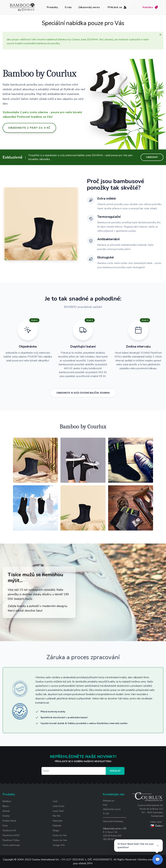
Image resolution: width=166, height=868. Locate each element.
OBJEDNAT (152, 157)
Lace (55, 801)
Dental (6, 811)
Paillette (57, 826)
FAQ (105, 805)
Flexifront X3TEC (11, 835)
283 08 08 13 (110, 839)
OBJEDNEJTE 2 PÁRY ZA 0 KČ (29, 128)
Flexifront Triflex (11, 840)
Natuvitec (58, 821)
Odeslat (115, 771)
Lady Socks (59, 806)
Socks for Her (60, 835)
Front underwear (11, 845)
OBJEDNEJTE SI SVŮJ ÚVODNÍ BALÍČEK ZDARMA (83, 393)
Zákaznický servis (89, 7)
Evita (5, 826)
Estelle (6, 816)
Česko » (157, 826)
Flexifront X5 (9, 831)
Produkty (53, 7)
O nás (68, 7)
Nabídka (150, 7)
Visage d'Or (59, 845)
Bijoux (6, 806)
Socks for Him (60, 840)
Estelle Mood (9, 821)
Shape (56, 831)
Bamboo (7, 801)
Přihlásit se (117, 7)
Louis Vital (58, 811)
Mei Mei (57, 816)
